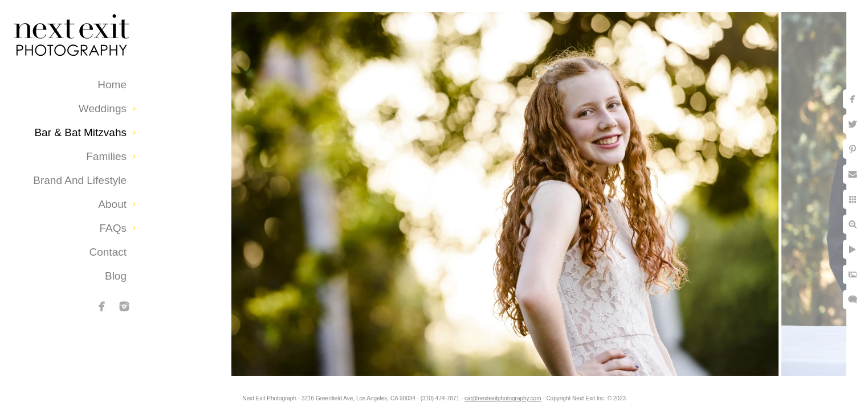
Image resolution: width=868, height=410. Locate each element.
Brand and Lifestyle (80, 180)
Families (106, 156)
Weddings (103, 108)
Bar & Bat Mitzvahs (80, 132)
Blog (116, 276)
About (112, 204)
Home (112, 85)
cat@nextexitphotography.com (503, 398)
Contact (108, 252)
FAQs (113, 228)
